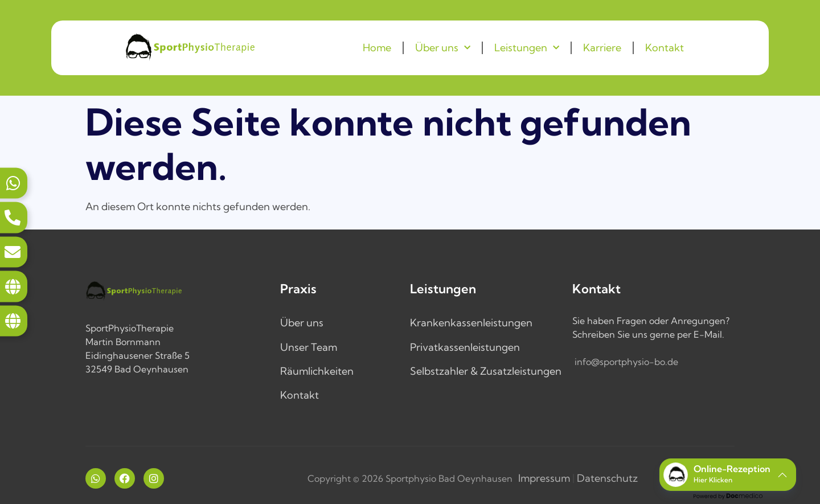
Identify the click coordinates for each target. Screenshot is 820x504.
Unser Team (309, 347)
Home (377, 48)
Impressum (544, 478)
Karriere (602, 48)
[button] (728, 475)
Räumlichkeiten (317, 371)
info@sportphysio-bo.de (626, 362)
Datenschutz (607, 478)
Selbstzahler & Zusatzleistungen (486, 371)
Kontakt (665, 48)
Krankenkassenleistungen (471, 323)
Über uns (443, 48)
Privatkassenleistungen (465, 347)
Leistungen (527, 48)
